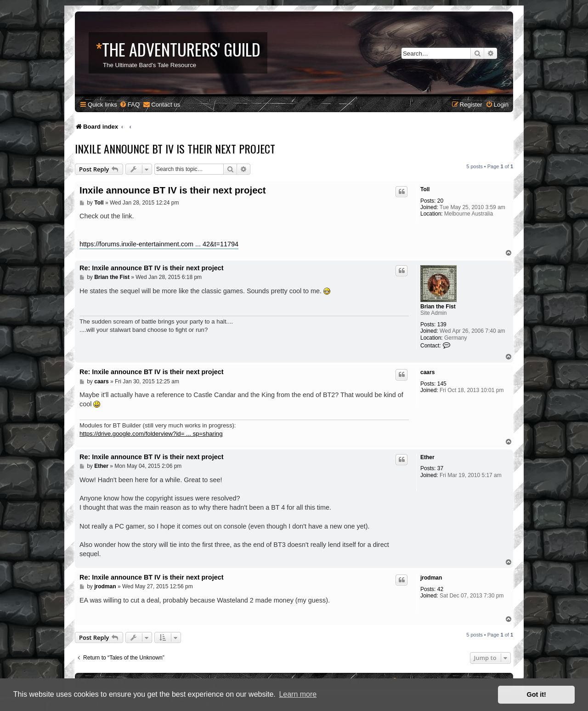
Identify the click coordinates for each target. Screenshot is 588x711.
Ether (427, 457)
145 (442, 384)
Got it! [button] (537, 694)
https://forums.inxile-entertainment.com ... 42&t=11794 (159, 244)
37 (440, 468)
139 (442, 324)
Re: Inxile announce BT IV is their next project (151, 268)
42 (440, 589)
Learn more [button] (298, 694)
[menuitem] (130, 105)
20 (440, 201)
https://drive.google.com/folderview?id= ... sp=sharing (151, 434)
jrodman (431, 578)
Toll (425, 189)
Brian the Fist (438, 307)
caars (427, 372)
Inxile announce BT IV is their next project (175, 148)
